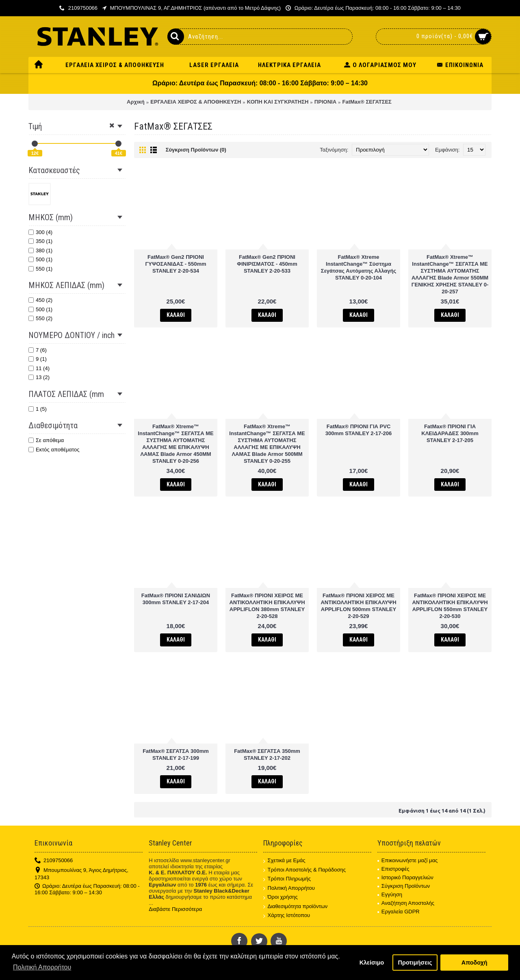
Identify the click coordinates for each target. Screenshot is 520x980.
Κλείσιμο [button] (372, 963)
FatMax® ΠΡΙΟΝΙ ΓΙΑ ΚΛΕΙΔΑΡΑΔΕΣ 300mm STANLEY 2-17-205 (450, 433)
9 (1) (38, 359)
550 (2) (40, 318)
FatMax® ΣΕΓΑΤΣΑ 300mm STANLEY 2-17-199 (176, 755)
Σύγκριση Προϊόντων (404, 886)
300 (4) (40, 232)
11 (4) (39, 368)
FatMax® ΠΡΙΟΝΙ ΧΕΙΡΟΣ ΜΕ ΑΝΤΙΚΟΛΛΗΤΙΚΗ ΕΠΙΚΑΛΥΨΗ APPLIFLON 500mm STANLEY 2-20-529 (358, 606)
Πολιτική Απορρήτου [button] (42, 967)
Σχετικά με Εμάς (284, 861)
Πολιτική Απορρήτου (289, 888)
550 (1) (40, 269)
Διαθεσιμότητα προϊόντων (296, 907)
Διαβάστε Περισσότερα (175, 909)
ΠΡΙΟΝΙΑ (325, 102)
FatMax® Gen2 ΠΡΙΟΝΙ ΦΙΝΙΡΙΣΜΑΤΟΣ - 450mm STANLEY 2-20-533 (267, 264)
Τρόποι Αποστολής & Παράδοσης (305, 870)
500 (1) (40, 259)
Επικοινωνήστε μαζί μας (407, 860)
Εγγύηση (390, 894)
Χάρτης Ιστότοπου (287, 916)
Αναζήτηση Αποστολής (406, 903)
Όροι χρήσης (281, 897)
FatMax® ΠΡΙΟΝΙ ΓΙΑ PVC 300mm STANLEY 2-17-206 (359, 430)
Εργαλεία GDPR (399, 912)
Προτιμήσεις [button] (415, 963)
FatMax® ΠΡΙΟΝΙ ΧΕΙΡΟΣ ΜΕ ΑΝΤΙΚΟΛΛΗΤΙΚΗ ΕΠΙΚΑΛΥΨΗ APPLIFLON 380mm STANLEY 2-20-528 (267, 606)
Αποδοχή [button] (474, 963)
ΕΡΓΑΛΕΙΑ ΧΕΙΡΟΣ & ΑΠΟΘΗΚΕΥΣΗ (196, 102)
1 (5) (38, 409)
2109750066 (54, 861)
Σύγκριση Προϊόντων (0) (196, 150)
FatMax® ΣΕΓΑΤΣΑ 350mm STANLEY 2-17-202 (267, 755)
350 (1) (40, 241)
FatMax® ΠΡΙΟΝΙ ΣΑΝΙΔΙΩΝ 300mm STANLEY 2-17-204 (176, 599)
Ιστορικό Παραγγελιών (405, 877)
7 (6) (38, 350)
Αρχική (136, 102)
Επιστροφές (393, 869)
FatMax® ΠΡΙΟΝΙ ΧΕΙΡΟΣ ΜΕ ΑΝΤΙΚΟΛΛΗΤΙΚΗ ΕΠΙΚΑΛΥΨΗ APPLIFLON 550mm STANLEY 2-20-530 (450, 606)
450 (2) (40, 300)
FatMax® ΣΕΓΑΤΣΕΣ (367, 102)
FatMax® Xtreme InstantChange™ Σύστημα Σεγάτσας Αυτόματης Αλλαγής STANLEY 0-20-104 (359, 267)
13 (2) (39, 377)
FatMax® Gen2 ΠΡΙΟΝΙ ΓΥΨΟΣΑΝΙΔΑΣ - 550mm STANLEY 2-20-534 (175, 264)
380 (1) (40, 250)
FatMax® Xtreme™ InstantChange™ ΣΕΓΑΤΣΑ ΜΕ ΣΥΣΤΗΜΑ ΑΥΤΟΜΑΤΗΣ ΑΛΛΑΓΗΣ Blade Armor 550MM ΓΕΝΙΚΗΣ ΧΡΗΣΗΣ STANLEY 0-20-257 (450, 274)
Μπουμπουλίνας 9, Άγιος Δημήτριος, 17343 (81, 874)
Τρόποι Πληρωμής (287, 879)
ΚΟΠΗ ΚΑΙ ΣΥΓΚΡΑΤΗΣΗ (278, 102)
